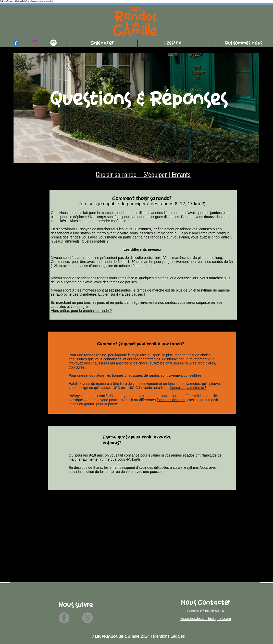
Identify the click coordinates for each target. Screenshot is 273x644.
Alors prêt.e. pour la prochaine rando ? (81, 311)
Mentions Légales (169, 636)
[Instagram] (88, 618)
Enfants (181, 175)
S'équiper (154, 175)
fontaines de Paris (171, 400)
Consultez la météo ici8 (188, 388)
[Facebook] (64, 618)
